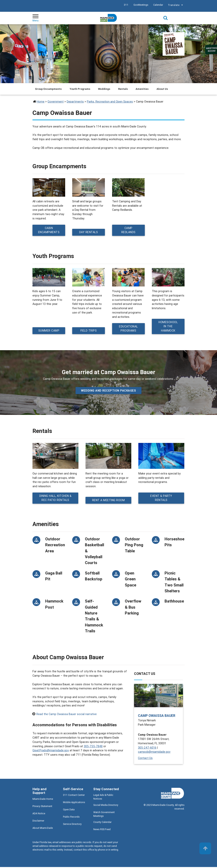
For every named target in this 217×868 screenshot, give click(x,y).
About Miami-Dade (43, 829)
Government (56, 101)
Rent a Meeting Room (108, 501)
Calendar (158, 5)
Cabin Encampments (49, 230)
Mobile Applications (74, 803)
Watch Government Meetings (104, 815)
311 (126, 5)
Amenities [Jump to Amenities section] (142, 89)
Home (41, 101)
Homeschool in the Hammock (168, 327)
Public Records (71, 818)
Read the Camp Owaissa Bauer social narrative (67, 715)
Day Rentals (89, 232)
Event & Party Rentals (161, 499)
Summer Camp (49, 331)
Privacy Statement (42, 807)
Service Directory (72, 825)
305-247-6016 (147, 748)
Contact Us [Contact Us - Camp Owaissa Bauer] (145, 759)
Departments (75, 101)
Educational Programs (128, 329)
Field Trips (89, 331)
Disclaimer (38, 822)
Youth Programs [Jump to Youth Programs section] (80, 89)
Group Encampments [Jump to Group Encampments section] (48, 89)
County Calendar (102, 823)
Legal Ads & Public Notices (103, 798)
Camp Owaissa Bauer (157, 717)
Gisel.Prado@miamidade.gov (51, 751)
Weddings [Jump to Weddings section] (104, 89)
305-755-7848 (93, 747)
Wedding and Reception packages (108, 391)
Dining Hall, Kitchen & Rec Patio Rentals (55, 499)
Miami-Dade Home (43, 800)
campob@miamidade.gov (154, 753)
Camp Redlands (128, 230)
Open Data (69, 811)
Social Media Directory (106, 806)
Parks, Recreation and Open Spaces (110, 101)
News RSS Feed (102, 830)
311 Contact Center (74, 796)
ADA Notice (39, 814)
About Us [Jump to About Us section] (162, 89)
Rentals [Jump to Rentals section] (123, 89)
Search (166, 18)
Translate (176, 5)
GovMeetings (141, 5)
